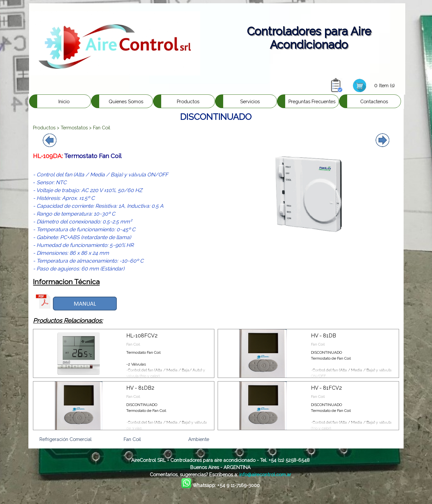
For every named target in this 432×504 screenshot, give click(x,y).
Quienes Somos (126, 101)
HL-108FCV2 (142, 336)
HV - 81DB (324, 336)
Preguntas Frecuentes (312, 101)
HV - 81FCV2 (326, 388)
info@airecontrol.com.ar (265, 474)
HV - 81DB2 (140, 388)
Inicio (64, 101)
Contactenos (374, 101)
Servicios (250, 101)
